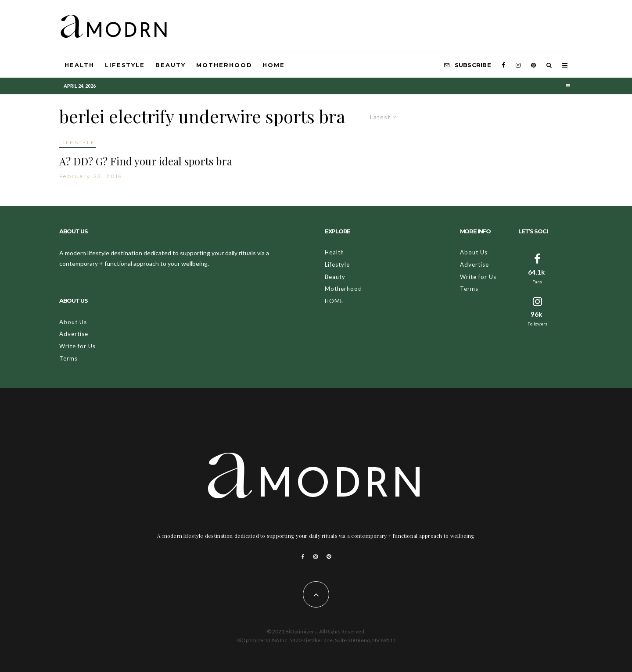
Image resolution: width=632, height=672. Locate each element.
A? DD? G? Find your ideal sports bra (146, 161)
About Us (73, 322)
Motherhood (224, 65)
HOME (274, 65)
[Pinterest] (533, 65)
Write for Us (77, 346)
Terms (68, 358)
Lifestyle (125, 65)
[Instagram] (518, 65)
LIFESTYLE (77, 142)
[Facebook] (503, 65)
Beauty (171, 65)
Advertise (74, 334)
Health (79, 65)
